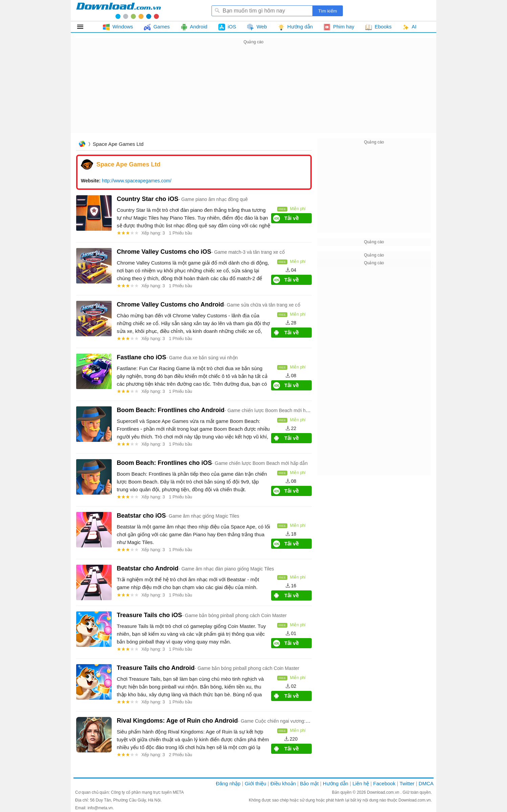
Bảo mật (309, 783)
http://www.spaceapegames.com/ (137, 181)
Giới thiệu (256, 783)
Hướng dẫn (336, 783)
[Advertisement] (253, 93)
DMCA (426, 783)
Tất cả (84, 27)
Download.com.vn (384, 792)
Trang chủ (82, 145)
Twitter (407, 783)
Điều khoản (283, 783)
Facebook (384, 783)
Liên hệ (361, 783)
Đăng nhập (228, 783)
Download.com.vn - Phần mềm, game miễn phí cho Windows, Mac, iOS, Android (118, 10)
